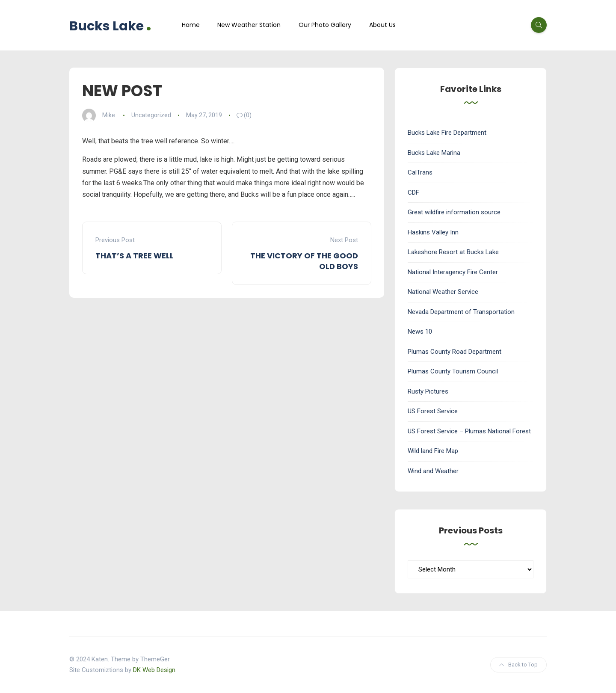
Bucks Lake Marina (434, 153)
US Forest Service (433, 411)
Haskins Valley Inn (433, 232)
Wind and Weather (433, 471)
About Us (382, 25)
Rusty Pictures (428, 391)
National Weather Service (443, 292)
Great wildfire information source (454, 212)
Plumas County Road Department (455, 352)
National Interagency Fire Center (453, 272)
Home (191, 25)
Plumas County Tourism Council (453, 371)
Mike (109, 115)
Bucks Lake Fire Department (447, 133)
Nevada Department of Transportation (461, 312)
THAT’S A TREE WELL (135, 256)
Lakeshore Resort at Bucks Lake (453, 252)
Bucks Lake (110, 25)
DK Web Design (154, 670)
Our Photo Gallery (325, 25)
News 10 (420, 332)
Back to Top (518, 665)
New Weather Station (249, 25)
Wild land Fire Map (433, 451)
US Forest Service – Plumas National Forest (469, 431)
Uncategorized (151, 115)
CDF (413, 192)
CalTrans (420, 172)
